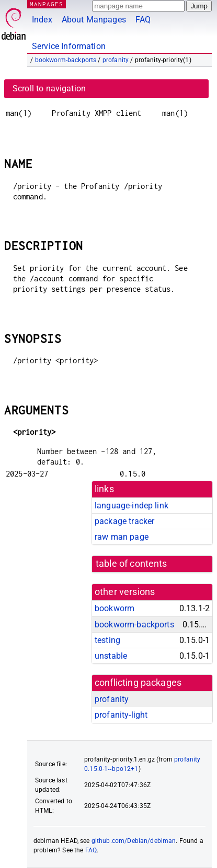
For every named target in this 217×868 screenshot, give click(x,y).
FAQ (143, 20)
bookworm (115, 608)
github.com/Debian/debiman (134, 841)
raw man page (122, 537)
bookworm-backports (66, 60)
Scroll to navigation (49, 88)
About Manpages (94, 20)
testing (107, 640)
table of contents (132, 564)
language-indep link (132, 506)
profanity (116, 60)
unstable (111, 656)
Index (42, 20)
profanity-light (121, 715)
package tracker (124, 521)
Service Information (69, 46)
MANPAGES (47, 4)
